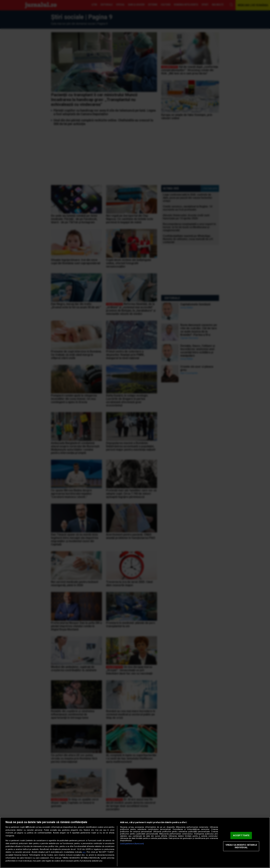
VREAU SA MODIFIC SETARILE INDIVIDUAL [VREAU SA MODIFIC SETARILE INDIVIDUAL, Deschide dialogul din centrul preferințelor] (241, 846)
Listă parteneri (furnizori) (132, 844)
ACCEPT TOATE (241, 835)
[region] (135, 843)
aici (84, 852)
